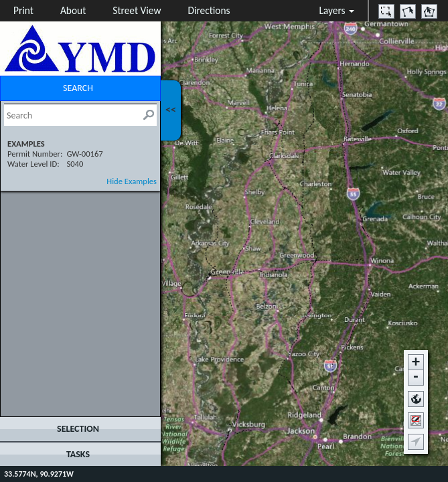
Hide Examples (132, 181)
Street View (137, 10)
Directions (209, 10)
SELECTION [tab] (78, 429)
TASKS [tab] (78, 454)
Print (23, 10)
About (73, 10)
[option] (386, 11)
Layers (337, 10)
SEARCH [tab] (78, 88)
